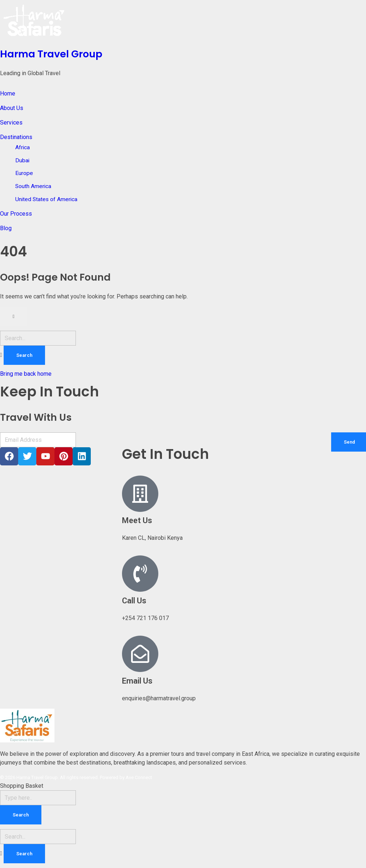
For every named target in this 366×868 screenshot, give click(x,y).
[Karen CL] (305, 502)
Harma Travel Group (51, 54)
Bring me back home (26, 374)
